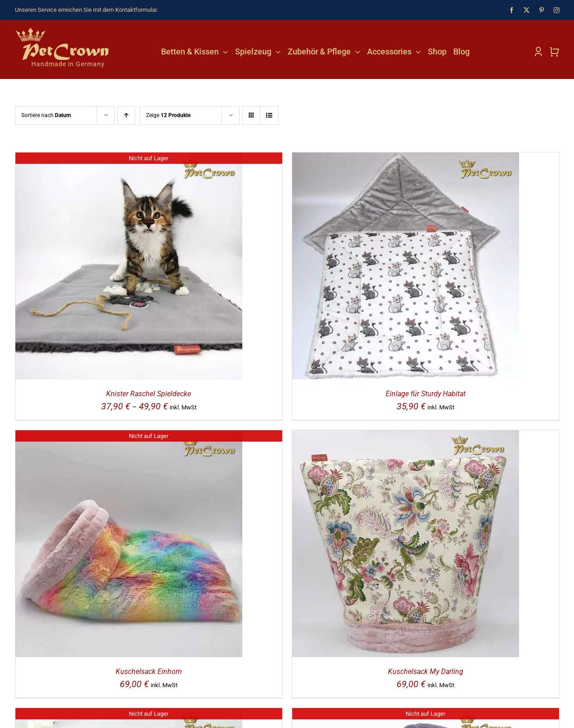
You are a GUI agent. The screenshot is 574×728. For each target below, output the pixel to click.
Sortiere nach (46, 115)
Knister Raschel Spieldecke (149, 394)
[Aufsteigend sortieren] (126, 116)
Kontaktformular (136, 10)
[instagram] (557, 10)
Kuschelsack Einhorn (149, 671)
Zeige (168, 115)
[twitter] (527, 10)
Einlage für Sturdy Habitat (426, 394)
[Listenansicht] (269, 116)
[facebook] (512, 10)
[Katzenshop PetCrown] (63, 32)
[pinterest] (542, 10)
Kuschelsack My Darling (426, 671)
